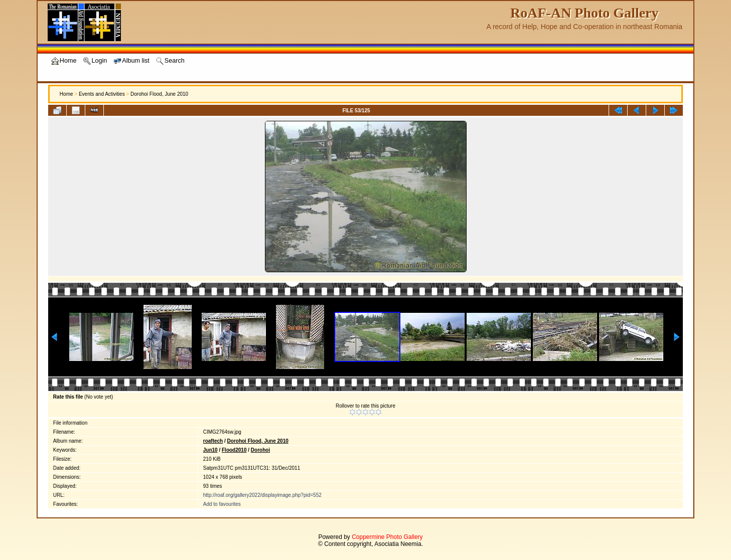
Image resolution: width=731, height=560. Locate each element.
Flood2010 (234, 450)
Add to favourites (222, 504)
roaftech (213, 441)
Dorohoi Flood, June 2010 (159, 94)
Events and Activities (102, 94)
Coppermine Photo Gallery (387, 537)
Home (66, 94)
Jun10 (210, 450)
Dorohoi (260, 450)
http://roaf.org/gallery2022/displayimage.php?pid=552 (262, 495)
